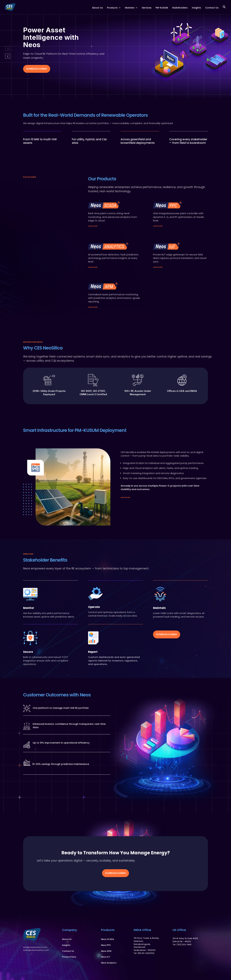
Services (147, 8)
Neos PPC (106, 945)
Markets (130, 8)
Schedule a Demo (37, 69)
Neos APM (106, 951)
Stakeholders (180, 8)
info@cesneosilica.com (35, 947)
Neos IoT (106, 957)
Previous (8, 49)
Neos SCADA (108, 939)
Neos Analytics (109, 963)
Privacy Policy (69, 957)
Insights (196, 8)
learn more (93, 226)
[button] (224, 10)
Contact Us (212, 8)
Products (112, 8)
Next (8, 56)
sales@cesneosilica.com (36, 950)
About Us (97, 8)
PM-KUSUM (162, 8)
